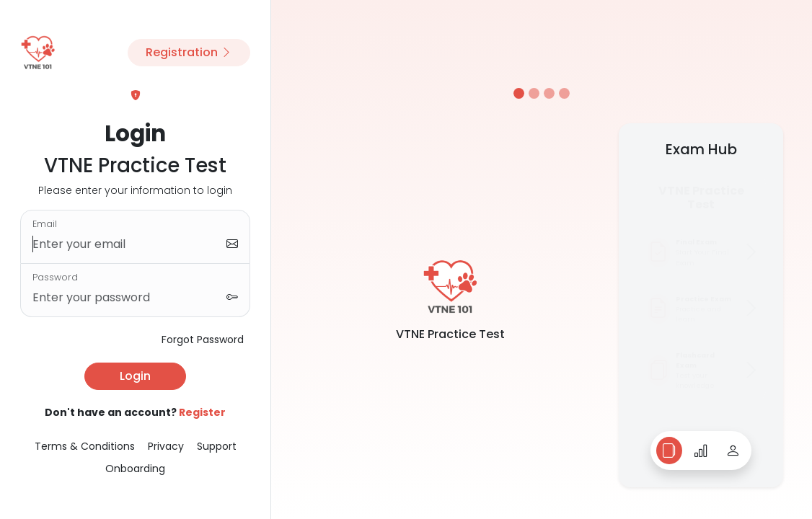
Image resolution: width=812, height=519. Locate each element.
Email (45, 224)
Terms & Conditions (85, 446)
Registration (189, 52)
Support (217, 446)
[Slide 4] (564, 93)
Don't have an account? (135, 412)
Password (55, 277)
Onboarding (135, 469)
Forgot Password (203, 340)
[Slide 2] (534, 93)
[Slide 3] (549, 93)
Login (135, 376)
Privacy (166, 446)
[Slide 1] (519, 93)
